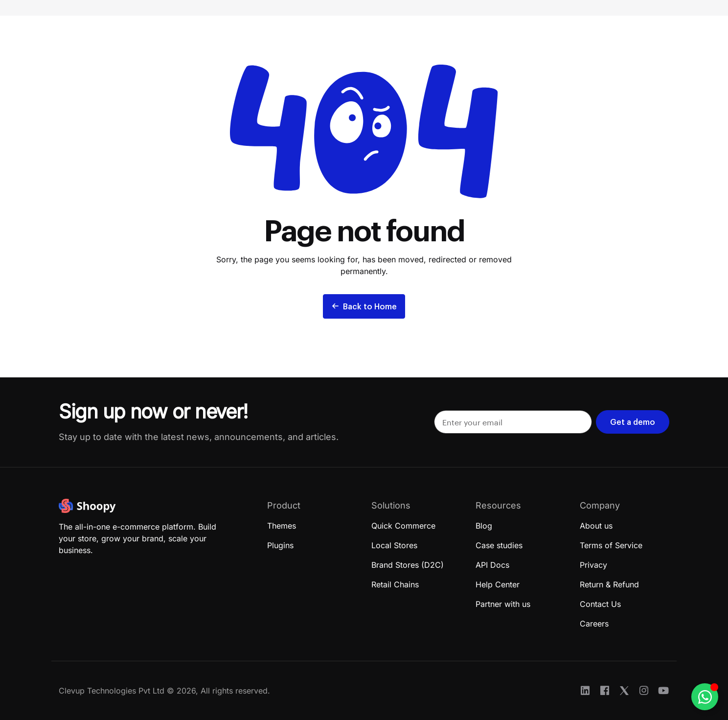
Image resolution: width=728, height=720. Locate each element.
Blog (484, 526)
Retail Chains (395, 584)
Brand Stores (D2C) (408, 565)
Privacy (593, 565)
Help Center (498, 584)
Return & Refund (609, 584)
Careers (594, 624)
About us (596, 526)
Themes (282, 526)
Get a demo (633, 422)
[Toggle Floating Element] (705, 697)
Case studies (499, 545)
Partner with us (503, 604)
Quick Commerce (403, 526)
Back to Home (364, 306)
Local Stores (394, 545)
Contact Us (600, 604)
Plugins (280, 545)
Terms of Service (611, 545)
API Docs (492, 565)
